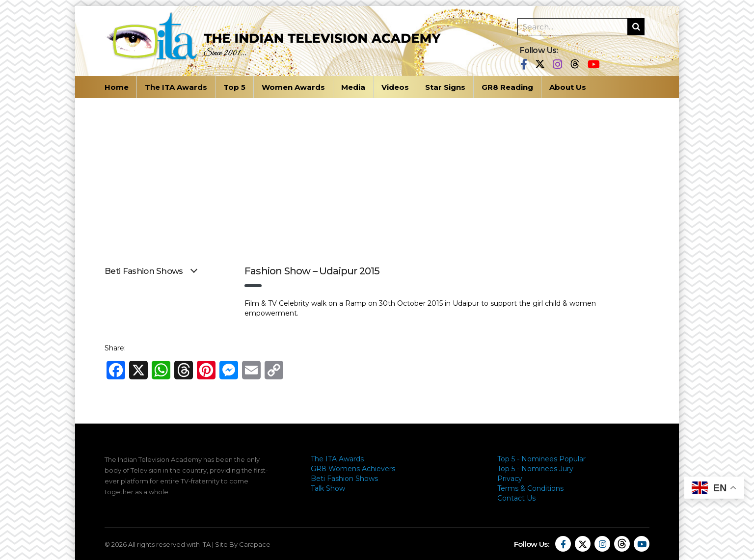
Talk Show (328, 488)
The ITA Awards (176, 87)
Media (353, 87)
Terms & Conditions (530, 488)
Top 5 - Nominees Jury (535, 469)
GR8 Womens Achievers (353, 469)
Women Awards (293, 87)
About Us (568, 87)
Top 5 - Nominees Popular (541, 459)
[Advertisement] (377, 172)
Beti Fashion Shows (344, 479)
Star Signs (445, 87)
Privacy (510, 479)
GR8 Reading (507, 87)
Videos (395, 87)
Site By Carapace (243, 544)
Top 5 (234, 87)
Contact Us (516, 498)
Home (117, 87)
